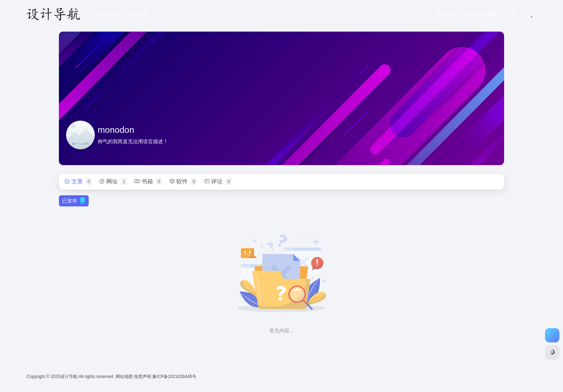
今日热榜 (136, 14)
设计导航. (69, 377)
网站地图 (125, 377)
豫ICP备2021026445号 (174, 377)
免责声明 (143, 377)
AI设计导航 (105, 14)
